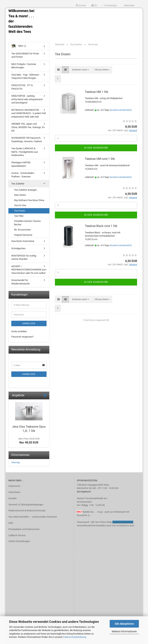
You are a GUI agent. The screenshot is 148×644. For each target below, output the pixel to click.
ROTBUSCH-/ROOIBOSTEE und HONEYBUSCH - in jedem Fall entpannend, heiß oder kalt (28, 113)
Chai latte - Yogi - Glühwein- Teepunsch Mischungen (25, 76)
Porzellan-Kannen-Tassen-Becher (28, 223)
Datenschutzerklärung (75, 637)
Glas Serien (20, 195)
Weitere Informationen (124, 631)
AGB (11, 523)
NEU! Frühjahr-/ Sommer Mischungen (24, 66)
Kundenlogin (110, 5)
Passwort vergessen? (22, 337)
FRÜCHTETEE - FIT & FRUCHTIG (22, 87)
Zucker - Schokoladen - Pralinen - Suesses (23, 175)
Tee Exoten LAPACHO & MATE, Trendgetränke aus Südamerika (25, 152)
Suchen (81, 5)
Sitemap (16, 462)
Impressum (14, 486)
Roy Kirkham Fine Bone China (29, 200)
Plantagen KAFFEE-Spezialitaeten (21, 164)
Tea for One (20, 205)
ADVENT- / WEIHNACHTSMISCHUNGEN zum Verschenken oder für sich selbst (29, 270)
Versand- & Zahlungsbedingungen (26, 505)
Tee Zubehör (18, 184)
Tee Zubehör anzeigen (25, 190)
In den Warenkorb (96, 148)
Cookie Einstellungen (19, 541)
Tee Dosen (20, 211)
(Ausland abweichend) (121, 110)
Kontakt (12, 498)
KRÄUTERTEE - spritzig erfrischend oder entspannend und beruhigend (27, 99)
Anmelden (29, 323)
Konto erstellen (19, 331)
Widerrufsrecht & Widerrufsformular (27, 511)
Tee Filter (19, 216)
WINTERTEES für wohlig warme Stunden (24, 257)
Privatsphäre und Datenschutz (24, 529)
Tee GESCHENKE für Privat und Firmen (25, 55)
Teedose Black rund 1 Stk (101, 226)
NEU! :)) (19, 46)
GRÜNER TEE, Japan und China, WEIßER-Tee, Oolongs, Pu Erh (28, 127)
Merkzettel (128, 5)
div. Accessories (22, 230)
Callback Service (17, 535)
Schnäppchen (18, 248)
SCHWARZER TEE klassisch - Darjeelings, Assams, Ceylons (27, 140)
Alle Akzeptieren (124, 624)
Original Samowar (23, 235)
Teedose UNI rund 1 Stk (100, 159)
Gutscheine (14, 492)
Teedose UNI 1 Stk (97, 92)
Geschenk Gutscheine (23, 241)
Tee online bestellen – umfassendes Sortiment (33, 517)
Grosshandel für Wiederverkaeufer (21, 282)
